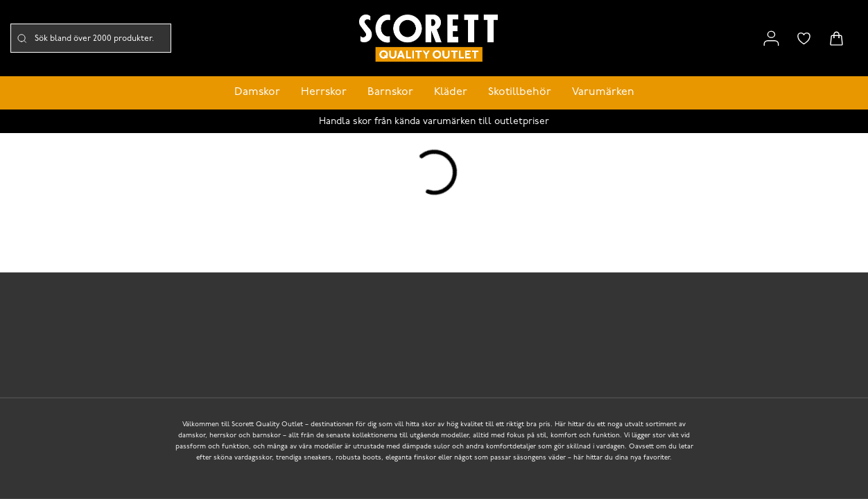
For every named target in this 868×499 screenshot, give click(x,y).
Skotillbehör (520, 92)
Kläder (451, 92)
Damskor (257, 92)
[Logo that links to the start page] (428, 38)
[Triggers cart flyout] (836, 38)
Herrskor (324, 92)
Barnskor (390, 92)
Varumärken (603, 92)
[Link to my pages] (771, 38)
